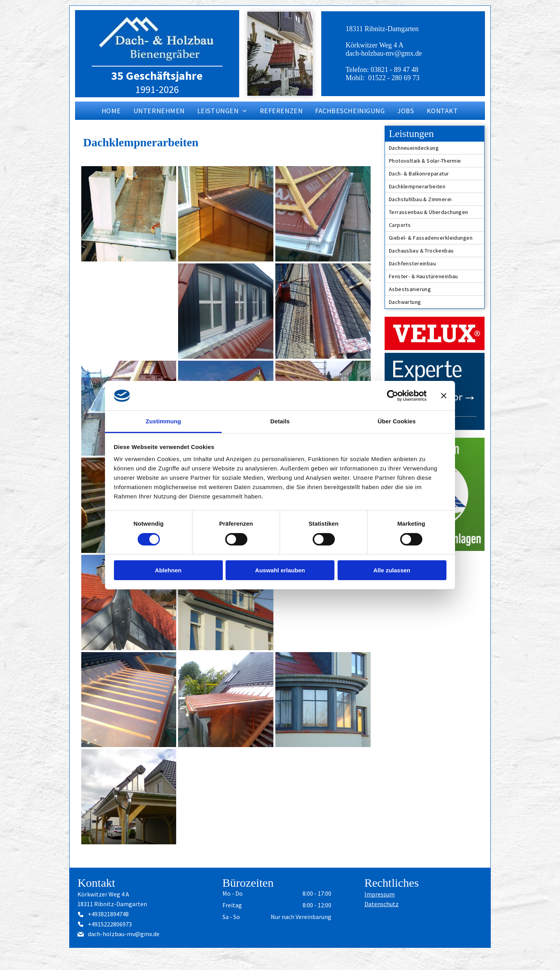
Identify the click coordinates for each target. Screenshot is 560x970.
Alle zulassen (392, 570)
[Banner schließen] (444, 396)
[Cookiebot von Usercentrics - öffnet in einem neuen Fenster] (393, 396)
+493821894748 (108, 914)
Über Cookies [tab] (397, 421)
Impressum (380, 894)
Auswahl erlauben (280, 570)
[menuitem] (112, 111)
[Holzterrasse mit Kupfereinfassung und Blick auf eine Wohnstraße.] (129, 311)
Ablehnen (168, 570)
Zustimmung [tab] (164, 421)
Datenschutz (381, 904)
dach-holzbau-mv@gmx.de (384, 53)
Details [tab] (280, 421)
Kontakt (96, 883)
